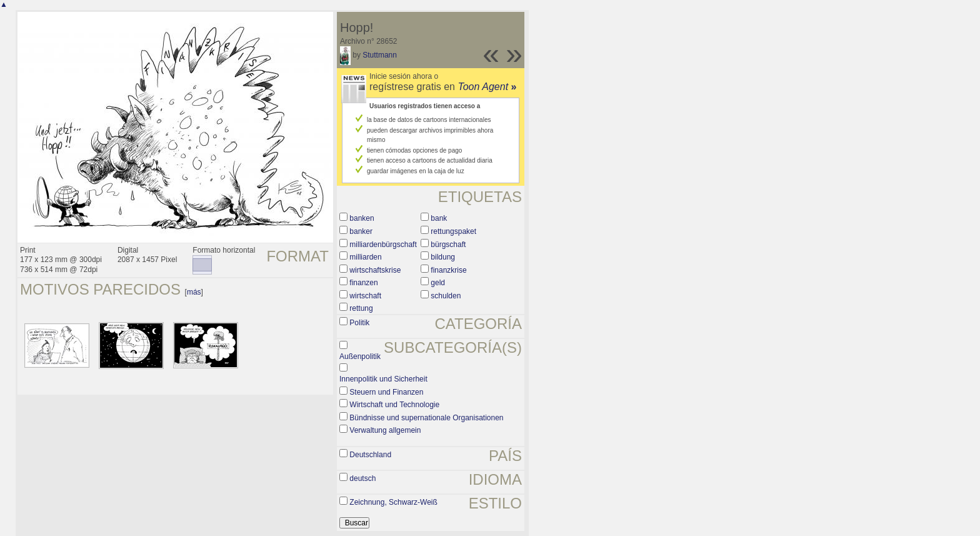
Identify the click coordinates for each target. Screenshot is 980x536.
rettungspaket (453, 231)
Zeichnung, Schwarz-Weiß (393, 502)
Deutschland (370, 455)
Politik (359, 323)
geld (438, 283)
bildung (443, 257)
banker (361, 231)
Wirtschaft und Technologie (394, 405)
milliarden (365, 257)
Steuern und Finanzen (386, 392)
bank (439, 218)
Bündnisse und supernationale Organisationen (426, 418)
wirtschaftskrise (375, 270)
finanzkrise (448, 270)
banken (362, 218)
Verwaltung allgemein (385, 430)
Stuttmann (380, 55)
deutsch (362, 478)
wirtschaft (365, 296)
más (194, 292)
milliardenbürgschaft (383, 245)
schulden (446, 296)
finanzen (363, 283)
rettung (361, 308)
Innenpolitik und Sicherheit (383, 379)
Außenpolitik (360, 356)
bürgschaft (448, 245)
